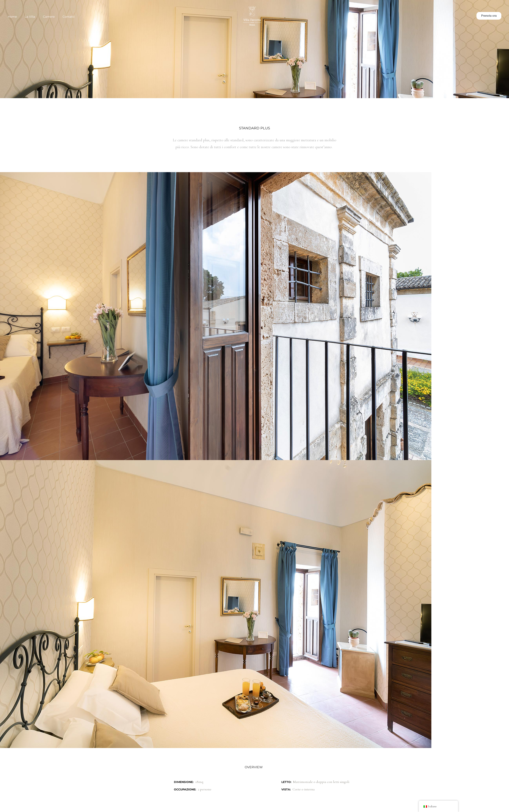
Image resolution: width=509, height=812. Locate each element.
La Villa (30, 17)
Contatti (69, 17)
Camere (49, 17)
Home (12, 17)
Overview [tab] (254, 767)
